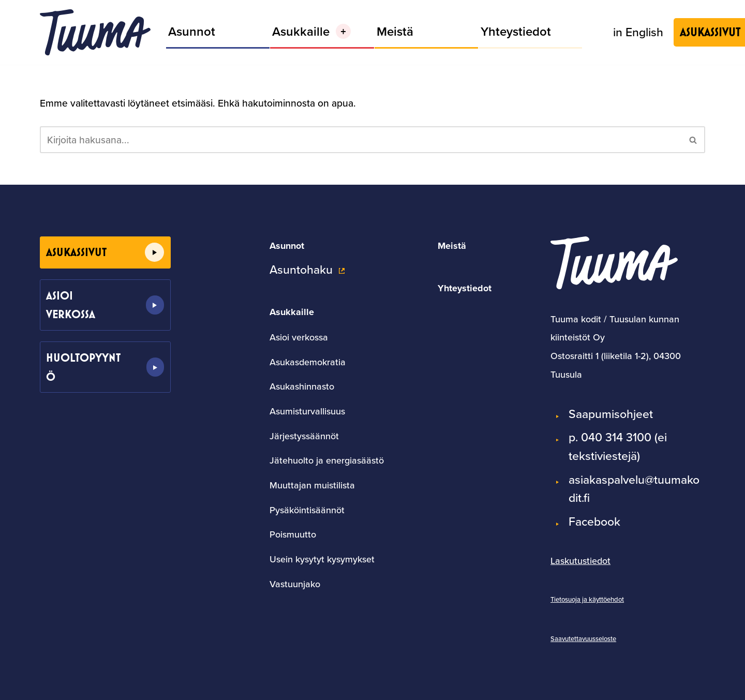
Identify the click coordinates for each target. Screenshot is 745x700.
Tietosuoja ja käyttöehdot (587, 599)
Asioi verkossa (71, 305)
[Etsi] (361, 140)
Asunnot (192, 31)
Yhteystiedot (516, 31)
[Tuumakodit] (95, 32)
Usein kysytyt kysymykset (322, 559)
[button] (343, 31)
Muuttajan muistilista (312, 485)
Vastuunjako (295, 584)
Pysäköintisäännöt (307, 510)
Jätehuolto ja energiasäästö (327, 460)
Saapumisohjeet (611, 414)
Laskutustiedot (580, 561)
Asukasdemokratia (308, 362)
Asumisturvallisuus (307, 411)
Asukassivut (76, 252)
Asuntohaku (301, 269)
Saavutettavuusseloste (583, 638)
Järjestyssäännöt (304, 436)
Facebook (594, 521)
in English (638, 32)
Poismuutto (293, 534)
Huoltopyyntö (83, 367)
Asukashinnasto (302, 386)
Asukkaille (292, 312)
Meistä (395, 31)
